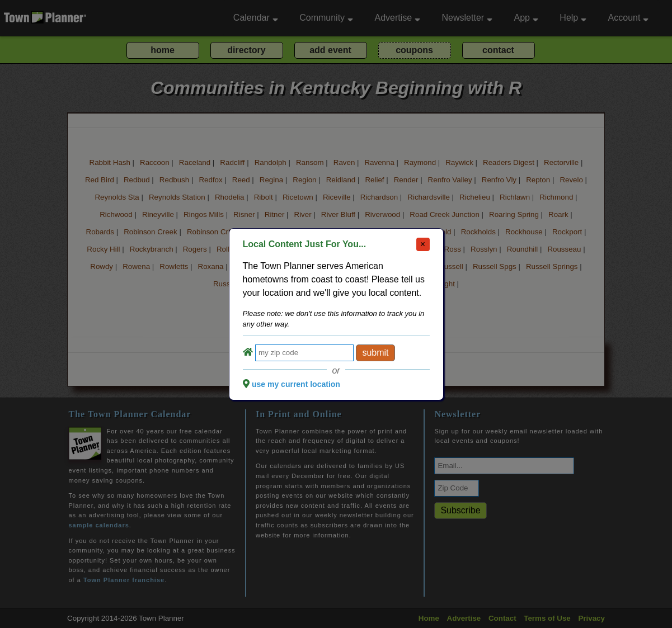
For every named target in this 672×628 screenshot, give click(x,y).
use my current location (296, 384)
